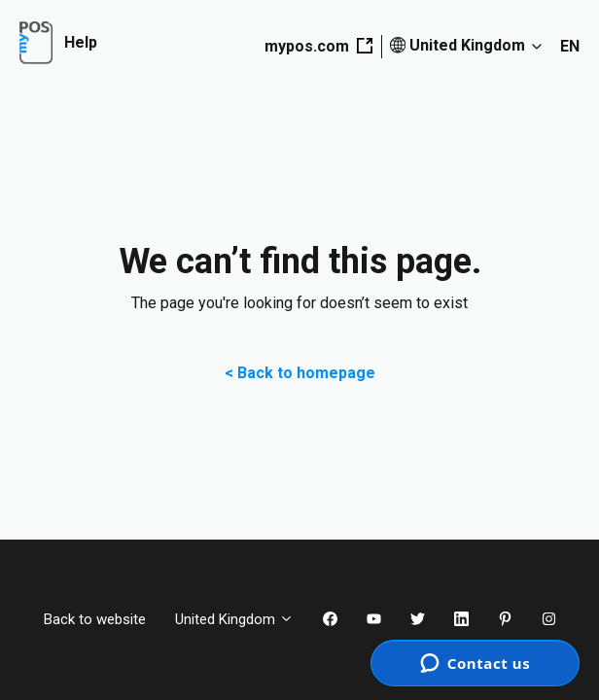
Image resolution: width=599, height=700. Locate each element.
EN (570, 46)
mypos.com (318, 46)
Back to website (95, 619)
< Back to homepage (300, 373)
